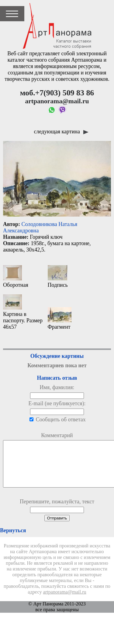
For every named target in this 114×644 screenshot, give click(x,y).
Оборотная (16, 277)
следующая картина (61, 132)
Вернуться (13, 540)
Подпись (58, 277)
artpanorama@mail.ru (65, 601)
